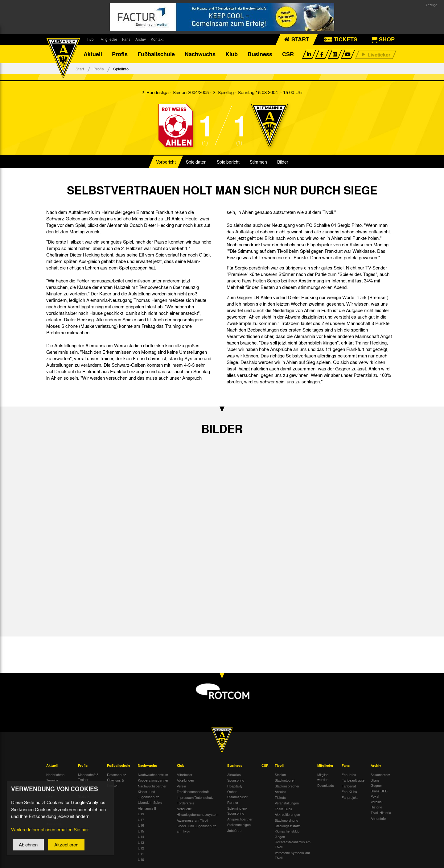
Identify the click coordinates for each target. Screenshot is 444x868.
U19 (141, 814)
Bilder (283, 162)
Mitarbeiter (185, 774)
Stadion (280, 774)
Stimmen (258, 162)
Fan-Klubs (349, 791)
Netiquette (184, 809)
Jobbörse (234, 830)
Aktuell (93, 54)
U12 (141, 848)
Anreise (280, 791)
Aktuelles (234, 774)
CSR (288, 54)
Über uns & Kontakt (115, 783)
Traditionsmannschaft (193, 791)
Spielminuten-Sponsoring (237, 811)
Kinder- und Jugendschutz (148, 794)
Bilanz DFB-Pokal (380, 793)
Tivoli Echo (54, 786)
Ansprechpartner (240, 819)
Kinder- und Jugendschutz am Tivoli (196, 828)
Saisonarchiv (380, 774)
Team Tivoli (283, 809)
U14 (141, 837)
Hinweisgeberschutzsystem (197, 814)
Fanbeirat (349, 786)
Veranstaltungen (287, 803)
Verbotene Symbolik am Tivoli (292, 855)
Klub (232, 54)
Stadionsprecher (287, 786)
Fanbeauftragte (353, 780)
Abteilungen (185, 780)
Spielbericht (228, 162)
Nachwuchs (200, 54)
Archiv (141, 39)
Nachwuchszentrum (153, 774)
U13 (141, 842)
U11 (141, 854)
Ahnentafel (378, 818)
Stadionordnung (286, 820)
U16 (141, 825)
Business (260, 54)
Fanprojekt (350, 797)
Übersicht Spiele (150, 802)
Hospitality (235, 786)
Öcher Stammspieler (237, 794)
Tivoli (91, 39)
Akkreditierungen (287, 814)
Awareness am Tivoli (192, 820)
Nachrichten (55, 774)
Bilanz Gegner (376, 783)
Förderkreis (185, 803)
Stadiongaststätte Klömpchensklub (288, 828)
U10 (141, 859)
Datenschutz (117, 774)
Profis (120, 54)
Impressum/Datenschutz (195, 797)
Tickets (280, 797)
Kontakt (157, 39)
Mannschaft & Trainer (88, 777)
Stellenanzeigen (239, 824)
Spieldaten (196, 162)
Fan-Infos (349, 774)
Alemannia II (147, 808)
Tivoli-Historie (381, 812)
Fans (126, 39)
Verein (181, 786)
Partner (233, 802)
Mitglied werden (323, 777)
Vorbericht (166, 162)
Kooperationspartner (153, 780)
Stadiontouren (285, 780)
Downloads (326, 785)
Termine (52, 780)
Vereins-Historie (377, 804)
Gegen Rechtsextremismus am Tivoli (293, 842)
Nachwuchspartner (152, 786)
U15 (141, 831)
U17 (141, 820)
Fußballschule (156, 54)
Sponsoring (236, 780)
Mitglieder (109, 39)
